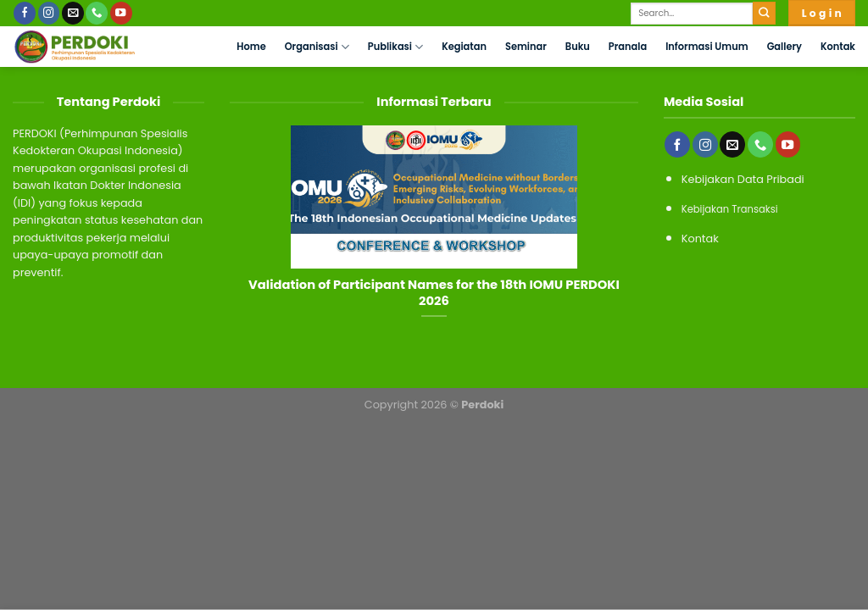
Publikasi (395, 47)
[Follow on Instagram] (49, 13)
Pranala (628, 47)
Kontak (838, 47)
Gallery (785, 47)
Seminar (526, 47)
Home (251, 47)
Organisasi (317, 47)
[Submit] (764, 13)
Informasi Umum (707, 47)
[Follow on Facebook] (25, 13)
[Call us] (97, 13)
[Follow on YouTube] (121, 13)
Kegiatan (464, 47)
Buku (578, 47)
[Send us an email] (73, 13)
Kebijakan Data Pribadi (743, 179)
